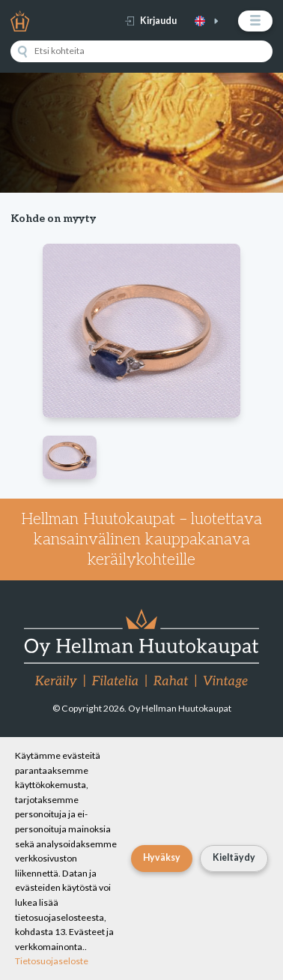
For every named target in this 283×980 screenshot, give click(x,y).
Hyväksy (162, 857)
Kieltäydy (234, 857)
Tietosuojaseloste (52, 961)
